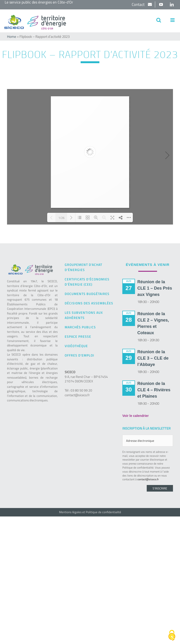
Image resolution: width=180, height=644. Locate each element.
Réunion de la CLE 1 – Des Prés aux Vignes (155, 288)
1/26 (61, 218)
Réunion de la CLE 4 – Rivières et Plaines (154, 390)
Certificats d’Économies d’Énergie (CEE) (87, 282)
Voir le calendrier (136, 416)
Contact (139, 4)
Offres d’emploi (79, 355)
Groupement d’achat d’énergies (83, 267)
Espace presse (78, 336)
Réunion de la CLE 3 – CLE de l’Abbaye (153, 358)
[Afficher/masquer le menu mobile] (173, 20)
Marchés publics (80, 327)
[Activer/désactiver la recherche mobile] (159, 20)
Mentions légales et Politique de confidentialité (90, 512)
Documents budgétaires (87, 294)
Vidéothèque (76, 346)
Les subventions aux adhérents (84, 315)
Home (12, 37)
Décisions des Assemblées (89, 303)
